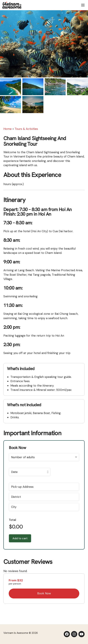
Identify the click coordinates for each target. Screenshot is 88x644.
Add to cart (20, 538)
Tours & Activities (26, 129)
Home (8, 129)
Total (12, 520)
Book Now (44, 593)
